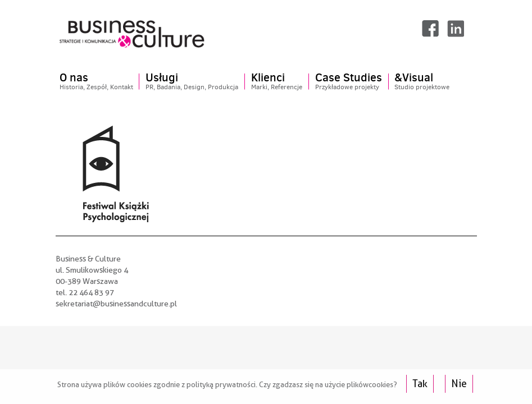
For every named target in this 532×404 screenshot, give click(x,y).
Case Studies (349, 82)
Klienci (277, 82)
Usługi (192, 82)
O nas (96, 82)
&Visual (422, 82)
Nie (459, 384)
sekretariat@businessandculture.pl (116, 304)
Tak (420, 384)
